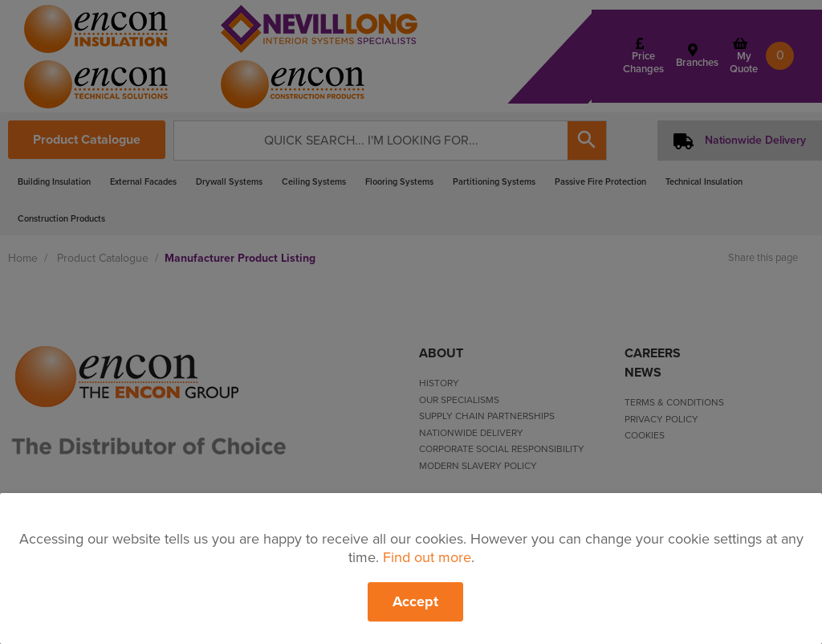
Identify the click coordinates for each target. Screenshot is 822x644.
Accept (415, 601)
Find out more (427, 557)
